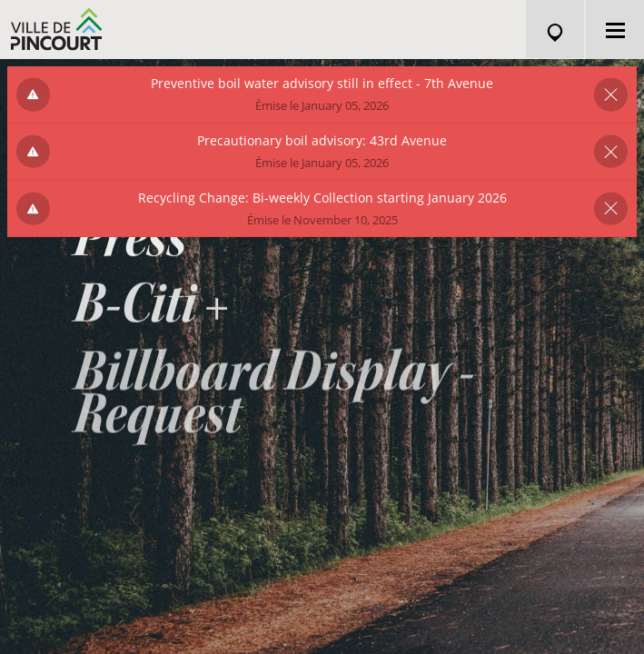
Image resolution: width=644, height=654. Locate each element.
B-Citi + (152, 311)
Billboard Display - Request (274, 405)
